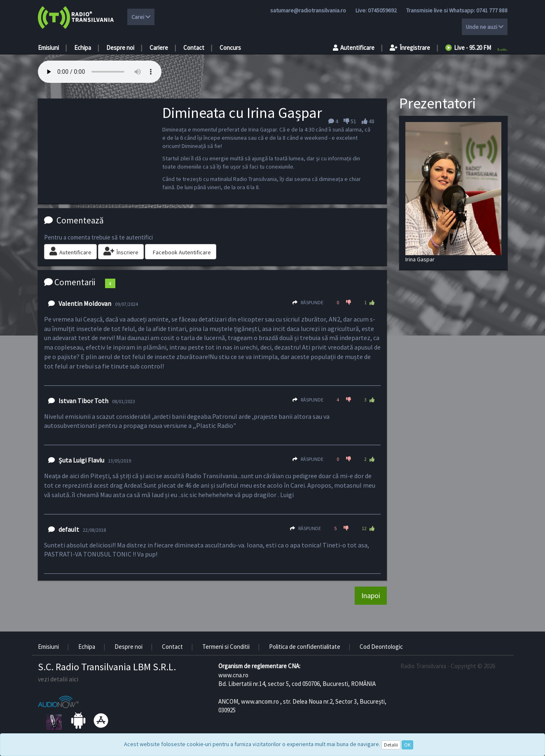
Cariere (159, 48)
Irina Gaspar (453, 193)
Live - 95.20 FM (468, 48)
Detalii (391, 745)
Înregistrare (410, 48)
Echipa (83, 48)
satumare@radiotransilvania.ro (308, 10)
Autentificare (354, 48)
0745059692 (382, 10)
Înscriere (121, 251)
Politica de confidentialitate (305, 647)
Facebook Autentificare (182, 252)
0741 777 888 (492, 10)
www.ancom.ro (260, 701)
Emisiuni (48, 48)
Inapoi (371, 595)
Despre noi (120, 48)
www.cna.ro (233, 675)
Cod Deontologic (381, 647)
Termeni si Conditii (226, 647)
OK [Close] (407, 745)
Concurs (230, 48)
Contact (194, 48)
